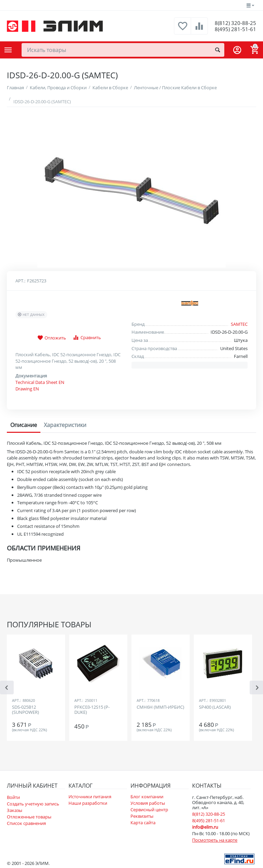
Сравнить (87, 338)
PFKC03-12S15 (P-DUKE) (92, 710)
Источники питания (90, 797)
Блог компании (147, 797)
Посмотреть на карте (215, 840)
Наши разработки (88, 803)
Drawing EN (27, 389)
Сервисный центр (149, 810)
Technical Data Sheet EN (40, 382)
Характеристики (65, 425)
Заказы (15, 810)
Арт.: (20, 281)
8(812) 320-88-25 (233, 23)
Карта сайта (143, 823)
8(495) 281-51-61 (233, 29)
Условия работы (148, 803)
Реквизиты (142, 816)
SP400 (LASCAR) (215, 707)
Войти (13, 797)
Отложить (52, 338)
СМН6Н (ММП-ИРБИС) (160, 707)
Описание (24, 425)
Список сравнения (26, 823)
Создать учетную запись (33, 804)
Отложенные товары (29, 817)
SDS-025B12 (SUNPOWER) (26, 710)
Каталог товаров (8, 50)
